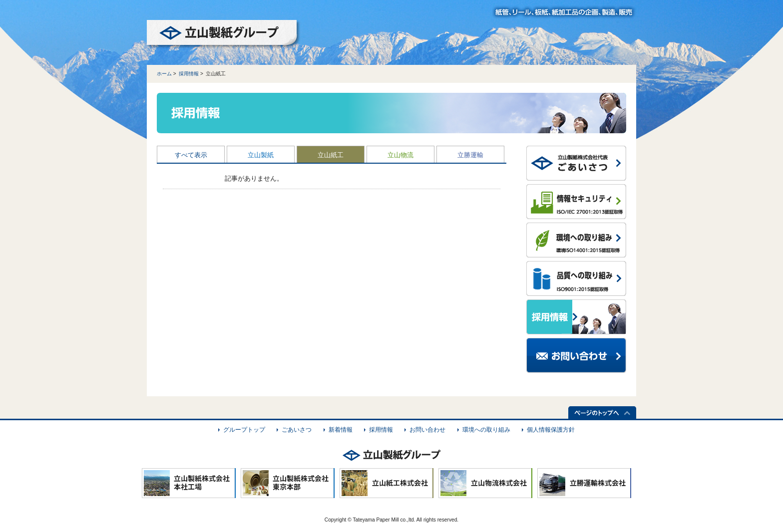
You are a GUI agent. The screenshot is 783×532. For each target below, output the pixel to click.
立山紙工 (331, 155)
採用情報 (189, 74)
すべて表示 (191, 155)
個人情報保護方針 (551, 430)
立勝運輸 (470, 155)
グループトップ (244, 430)
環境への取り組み (486, 430)
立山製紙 (261, 155)
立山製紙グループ (224, 34)
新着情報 (341, 430)
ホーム (164, 74)
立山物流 (400, 155)
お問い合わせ (427, 430)
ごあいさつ (297, 430)
